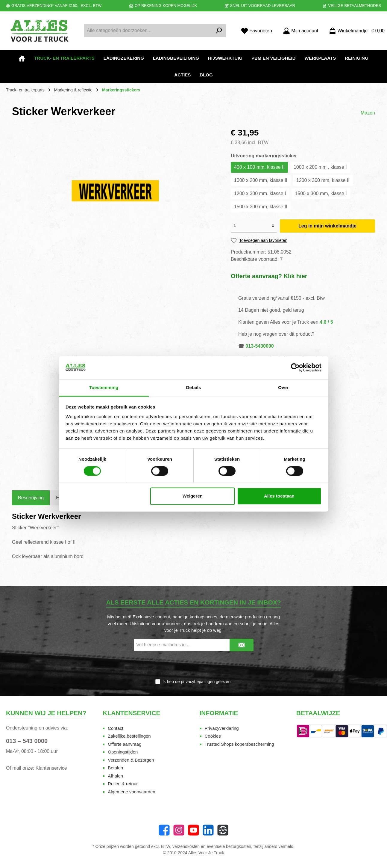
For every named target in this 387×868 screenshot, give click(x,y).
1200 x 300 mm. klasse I (260, 193)
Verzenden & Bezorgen (131, 760)
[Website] (223, 830)
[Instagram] (179, 830)
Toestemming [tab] (104, 387)
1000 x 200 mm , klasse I (320, 167)
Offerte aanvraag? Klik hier (269, 276)
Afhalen (115, 776)
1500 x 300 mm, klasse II (261, 207)
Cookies (213, 736)
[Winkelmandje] (355, 31)
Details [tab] (194, 387)
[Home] (22, 58)
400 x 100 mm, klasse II (259, 167)
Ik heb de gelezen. (197, 682)
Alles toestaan (279, 496)
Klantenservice (51, 768)
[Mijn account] (301, 31)
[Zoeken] (219, 31)
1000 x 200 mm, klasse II (261, 180)
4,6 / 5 (326, 322)
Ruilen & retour (123, 784)
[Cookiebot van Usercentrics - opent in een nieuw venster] (295, 368)
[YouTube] (193, 830)
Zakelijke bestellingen (129, 736)
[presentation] (194, 665)
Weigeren (193, 496)
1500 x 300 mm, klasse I (321, 193)
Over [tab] (283, 387)
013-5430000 (259, 346)
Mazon (368, 113)
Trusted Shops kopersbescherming (239, 744)
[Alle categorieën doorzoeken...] (148, 31)
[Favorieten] (257, 31)
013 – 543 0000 (27, 741)
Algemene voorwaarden (131, 792)
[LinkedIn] (208, 830)
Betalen (115, 768)
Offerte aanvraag (125, 744)
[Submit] (242, 645)
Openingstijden (123, 752)
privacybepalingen (198, 682)
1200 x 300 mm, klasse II (323, 180)
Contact (116, 728)
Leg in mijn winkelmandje (327, 226)
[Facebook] (164, 830)
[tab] (31, 498)
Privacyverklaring (222, 728)
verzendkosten (186, 846)
